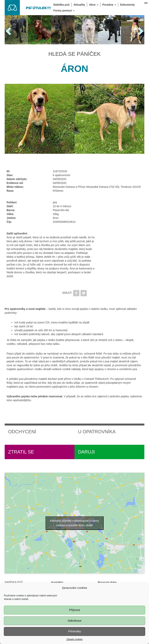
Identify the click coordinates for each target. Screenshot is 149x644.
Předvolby (75, 631)
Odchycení (22, 432)
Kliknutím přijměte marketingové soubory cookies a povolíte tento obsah (75, 523)
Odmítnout (74, 621)
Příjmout (74, 610)
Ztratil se (21, 452)
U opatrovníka (97, 432)
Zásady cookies (74, 640)
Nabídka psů (14, 582)
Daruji (86, 452)
